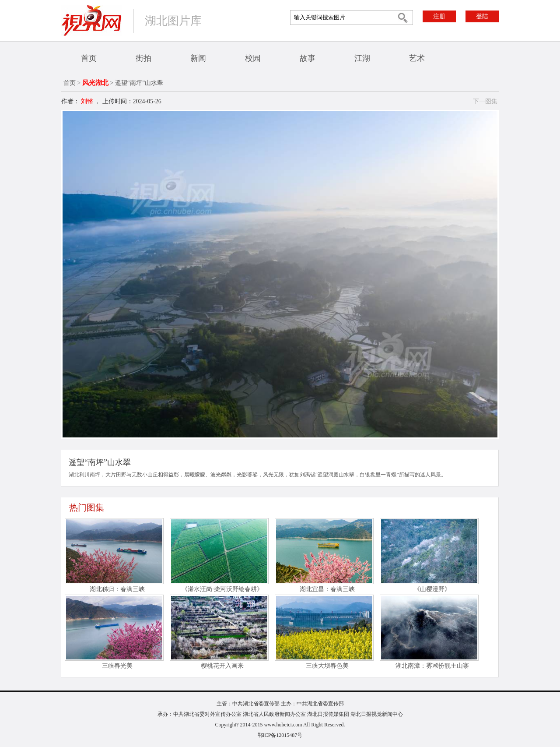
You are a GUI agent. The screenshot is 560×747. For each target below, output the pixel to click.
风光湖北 (95, 83)
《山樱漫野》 (432, 589)
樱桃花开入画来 (222, 666)
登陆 (482, 16)
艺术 (417, 58)
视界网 (91, 20)
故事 (308, 58)
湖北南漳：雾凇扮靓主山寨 (432, 666)
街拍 (143, 58)
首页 (89, 58)
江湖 (362, 58)
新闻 (198, 58)
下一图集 (485, 101)
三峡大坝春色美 (327, 666)
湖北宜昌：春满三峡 (327, 589)
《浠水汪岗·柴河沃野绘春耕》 (222, 589)
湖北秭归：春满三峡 (117, 589)
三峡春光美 (117, 666)
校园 (253, 58)
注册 (439, 16)
